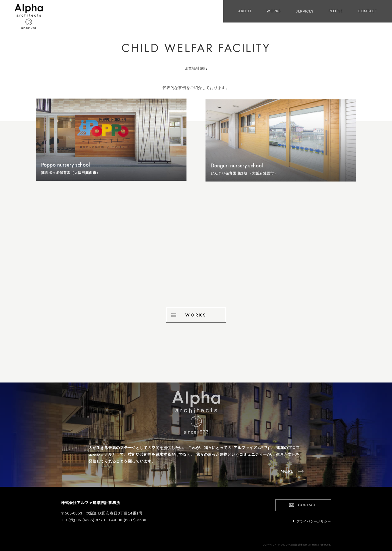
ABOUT (245, 11)
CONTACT (367, 11)
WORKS (274, 11)
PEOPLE (336, 11)
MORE (283, 471)
